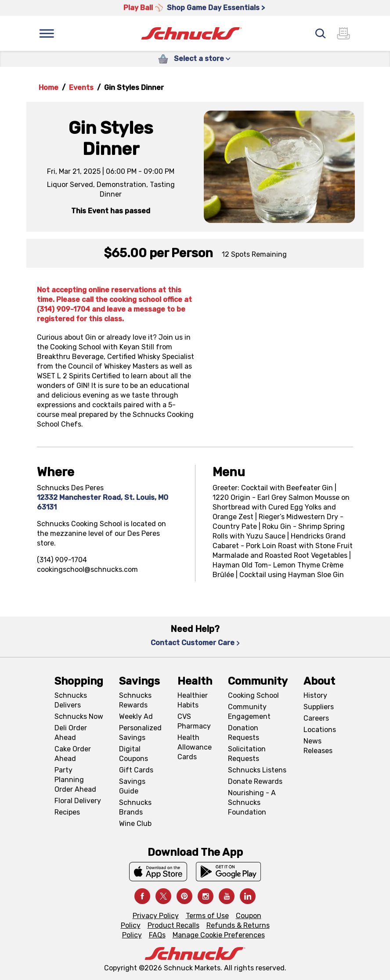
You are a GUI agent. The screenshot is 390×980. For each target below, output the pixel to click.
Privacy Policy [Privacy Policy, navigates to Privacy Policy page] (156, 916)
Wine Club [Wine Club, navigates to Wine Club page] (135, 824)
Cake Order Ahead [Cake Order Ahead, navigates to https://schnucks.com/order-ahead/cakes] (73, 754)
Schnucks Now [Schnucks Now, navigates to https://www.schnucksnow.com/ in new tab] (79, 716)
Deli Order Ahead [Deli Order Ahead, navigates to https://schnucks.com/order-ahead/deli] (71, 733)
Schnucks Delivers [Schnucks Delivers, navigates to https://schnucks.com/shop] (71, 700)
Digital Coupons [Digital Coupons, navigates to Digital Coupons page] (134, 754)
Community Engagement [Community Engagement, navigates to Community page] (249, 712)
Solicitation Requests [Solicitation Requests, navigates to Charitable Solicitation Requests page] (247, 754)
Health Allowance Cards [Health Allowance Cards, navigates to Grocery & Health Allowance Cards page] (195, 747)
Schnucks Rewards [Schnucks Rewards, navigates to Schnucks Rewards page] (135, 700)
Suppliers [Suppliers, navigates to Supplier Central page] (319, 707)
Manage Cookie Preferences (219, 935)
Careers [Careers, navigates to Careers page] (316, 718)
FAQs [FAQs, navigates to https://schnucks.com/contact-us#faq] (157, 935)
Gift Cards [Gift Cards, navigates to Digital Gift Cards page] (136, 770)
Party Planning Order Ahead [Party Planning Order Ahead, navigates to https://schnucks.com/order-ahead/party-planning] (75, 780)
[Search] (321, 33)
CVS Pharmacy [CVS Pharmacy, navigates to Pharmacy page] (194, 721)
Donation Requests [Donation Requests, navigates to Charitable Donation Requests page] (244, 733)
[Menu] (47, 33)
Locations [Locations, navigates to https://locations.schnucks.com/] (320, 730)
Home (49, 88)
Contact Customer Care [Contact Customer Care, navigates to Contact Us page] (195, 643)
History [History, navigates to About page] (315, 695)
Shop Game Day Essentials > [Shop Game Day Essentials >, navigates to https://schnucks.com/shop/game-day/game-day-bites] (216, 8)
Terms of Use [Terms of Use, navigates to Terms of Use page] (207, 916)
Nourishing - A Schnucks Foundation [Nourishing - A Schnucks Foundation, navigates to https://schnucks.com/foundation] (252, 802)
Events (81, 88)
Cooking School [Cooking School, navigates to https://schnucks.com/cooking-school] (253, 695)
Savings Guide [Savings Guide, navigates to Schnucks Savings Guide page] (132, 786)
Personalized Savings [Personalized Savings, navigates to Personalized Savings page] (140, 733)
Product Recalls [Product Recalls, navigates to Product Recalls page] (173, 925)
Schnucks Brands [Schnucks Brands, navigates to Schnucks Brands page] (135, 807)
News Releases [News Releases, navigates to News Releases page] (318, 746)
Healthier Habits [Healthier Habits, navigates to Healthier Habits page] (193, 700)
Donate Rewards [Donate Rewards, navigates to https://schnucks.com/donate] (255, 781)
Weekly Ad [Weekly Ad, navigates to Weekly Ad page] (136, 716)
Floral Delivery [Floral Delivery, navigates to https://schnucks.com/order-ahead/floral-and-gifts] (78, 801)
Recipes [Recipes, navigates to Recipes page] (67, 812)
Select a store (202, 59)
